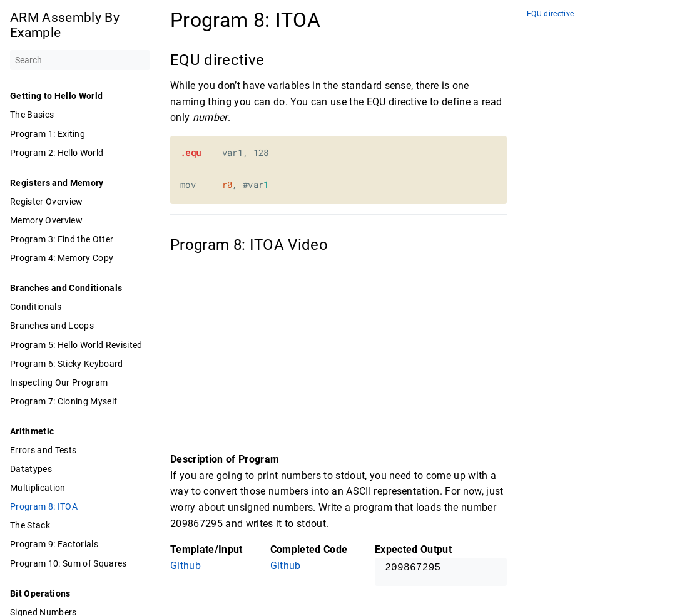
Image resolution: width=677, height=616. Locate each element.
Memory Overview (46, 220)
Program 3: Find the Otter (62, 239)
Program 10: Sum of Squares (69, 563)
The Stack (30, 525)
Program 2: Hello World (57, 153)
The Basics (32, 115)
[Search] (80, 60)
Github (186, 566)
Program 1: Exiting (48, 134)
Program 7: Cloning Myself (64, 401)
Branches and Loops (52, 326)
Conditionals (36, 307)
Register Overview (47, 202)
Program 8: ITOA (44, 506)
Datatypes (31, 469)
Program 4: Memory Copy (62, 258)
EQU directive (550, 14)
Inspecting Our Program (59, 382)
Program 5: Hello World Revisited (76, 345)
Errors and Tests (43, 450)
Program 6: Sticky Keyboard (67, 364)
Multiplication (38, 488)
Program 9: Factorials (54, 544)
